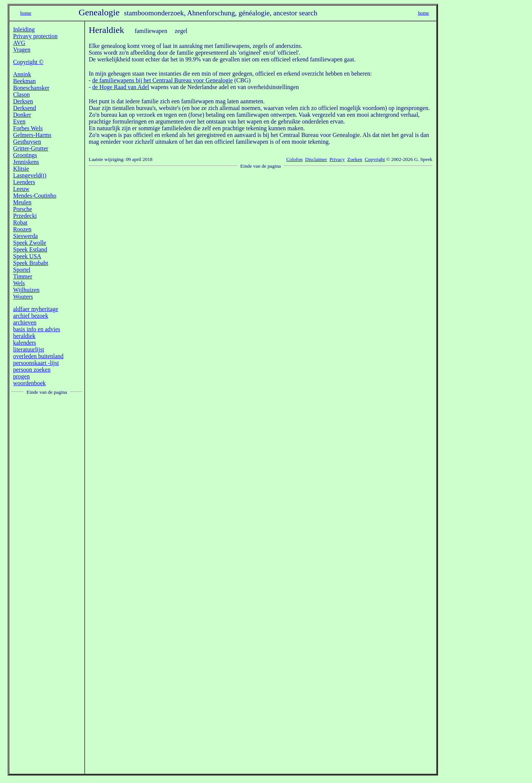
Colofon (295, 159)
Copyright (375, 159)
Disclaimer (316, 159)
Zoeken (355, 159)
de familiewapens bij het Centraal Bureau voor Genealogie (162, 80)
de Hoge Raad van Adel (121, 87)
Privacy (337, 159)
